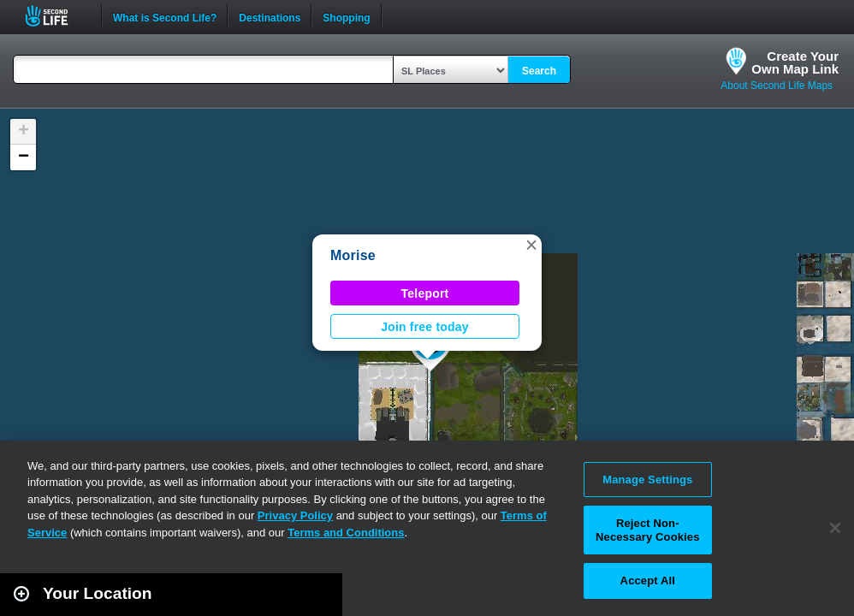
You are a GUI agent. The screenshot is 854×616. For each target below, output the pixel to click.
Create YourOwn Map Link (795, 62)
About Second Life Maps (777, 86)
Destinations (270, 16)
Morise (353, 255)
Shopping (346, 16)
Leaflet (765, 608)
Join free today (425, 327)
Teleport (425, 293)
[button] (531, 245)
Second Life (56, 16)
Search (539, 71)
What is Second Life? (165, 16)
